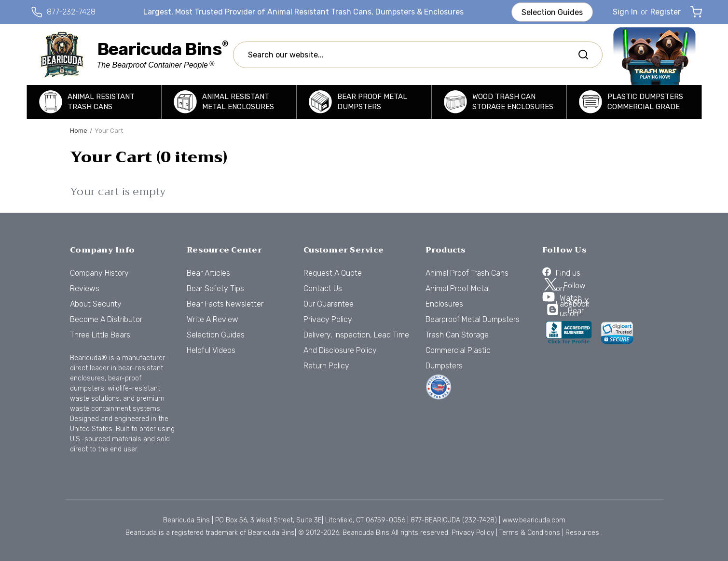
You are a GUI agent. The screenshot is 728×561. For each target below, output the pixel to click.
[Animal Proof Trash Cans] (94, 102)
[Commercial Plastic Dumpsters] (634, 102)
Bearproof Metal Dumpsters (473, 319)
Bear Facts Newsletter (225, 304)
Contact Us (323, 288)
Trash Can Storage (457, 335)
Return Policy (326, 366)
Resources (582, 533)
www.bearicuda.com (534, 520)
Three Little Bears (100, 335)
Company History (99, 273)
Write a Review (213, 319)
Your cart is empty (118, 192)
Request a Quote (333, 273)
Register (666, 12)
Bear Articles (208, 273)
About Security (96, 304)
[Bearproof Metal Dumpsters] (364, 102)
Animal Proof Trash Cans (467, 273)
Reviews (85, 288)
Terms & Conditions (530, 533)
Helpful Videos (211, 350)
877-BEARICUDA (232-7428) (454, 520)
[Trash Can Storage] (499, 102)
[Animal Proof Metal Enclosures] (229, 102)
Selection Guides (552, 12)
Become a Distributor (106, 319)
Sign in (625, 12)
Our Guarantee (329, 304)
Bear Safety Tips (215, 288)
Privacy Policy (328, 319)
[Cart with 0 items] (696, 12)
